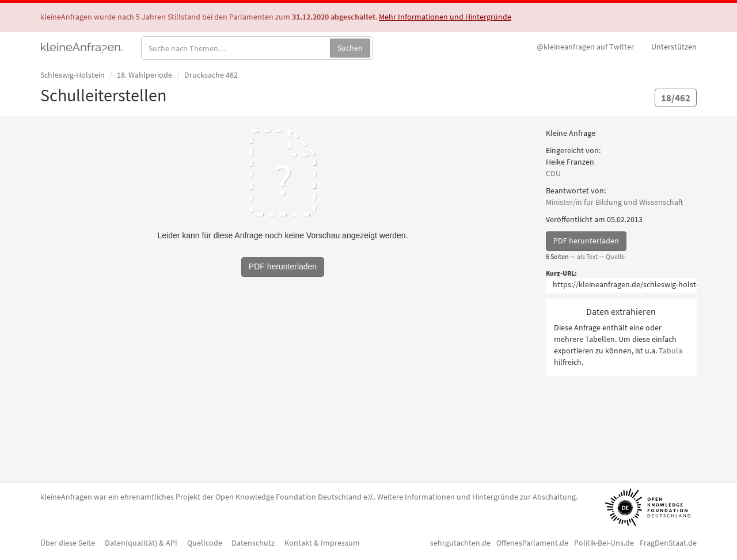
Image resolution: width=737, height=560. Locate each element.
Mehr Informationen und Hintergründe (445, 17)
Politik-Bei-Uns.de (604, 543)
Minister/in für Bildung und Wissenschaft (614, 202)
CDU (553, 173)
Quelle (615, 256)
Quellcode (205, 543)
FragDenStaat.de (668, 543)
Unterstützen (674, 47)
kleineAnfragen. (82, 47)
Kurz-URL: (561, 273)
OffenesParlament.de (532, 543)
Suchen (350, 48)
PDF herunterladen (586, 241)
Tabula (670, 351)
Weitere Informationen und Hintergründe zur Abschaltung (476, 497)
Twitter (585, 47)
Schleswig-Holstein (73, 75)
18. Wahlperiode (145, 75)
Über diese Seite (68, 543)
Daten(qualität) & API (141, 543)
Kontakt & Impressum (322, 543)
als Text (587, 256)
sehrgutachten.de (460, 543)
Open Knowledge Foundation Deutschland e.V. (295, 497)
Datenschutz (253, 543)
